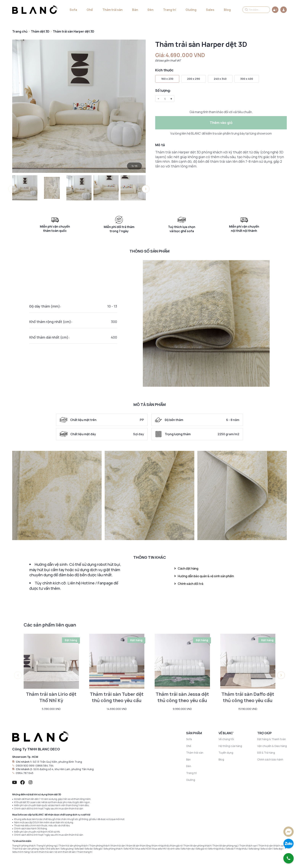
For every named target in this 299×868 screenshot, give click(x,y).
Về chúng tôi (226, 739)
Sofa (73, 10)
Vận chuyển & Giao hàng (272, 746)
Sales (210, 10)
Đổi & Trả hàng (266, 753)
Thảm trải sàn (113, 10)
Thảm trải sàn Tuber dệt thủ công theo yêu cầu (117, 697)
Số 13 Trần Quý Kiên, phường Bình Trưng (57, 762)
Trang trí (170, 10)
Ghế (90, 10)
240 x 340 (220, 79)
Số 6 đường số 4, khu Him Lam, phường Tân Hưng (63, 769)
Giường (191, 10)
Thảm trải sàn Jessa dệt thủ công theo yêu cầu (182, 697)
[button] (146, 189)
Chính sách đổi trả (189, 584)
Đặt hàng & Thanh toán (272, 739)
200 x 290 (194, 79)
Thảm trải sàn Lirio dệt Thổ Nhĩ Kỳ (51, 697)
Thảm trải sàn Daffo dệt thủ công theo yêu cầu (248, 697)
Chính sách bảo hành (270, 759)
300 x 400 (247, 79)
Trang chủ (20, 31)
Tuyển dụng (226, 753)
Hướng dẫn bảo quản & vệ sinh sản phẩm (204, 576)
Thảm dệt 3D (40, 31)
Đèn (151, 10)
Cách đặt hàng (186, 568)
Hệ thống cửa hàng (230, 746)
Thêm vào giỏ (221, 123)
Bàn (135, 10)
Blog (227, 10)
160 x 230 (167, 79)
